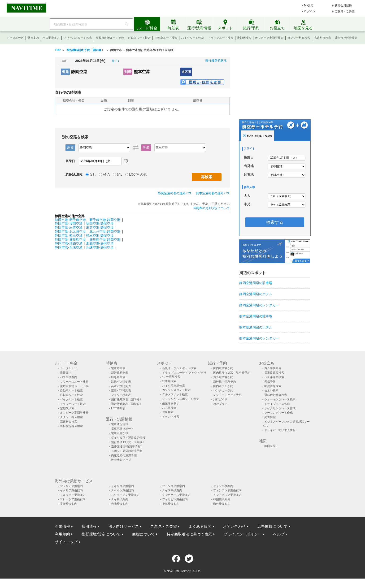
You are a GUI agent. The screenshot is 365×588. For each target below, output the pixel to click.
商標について (143, 534)
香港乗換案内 (69, 504)
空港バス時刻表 (121, 390)
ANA (106, 174)
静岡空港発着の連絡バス (175, 193)
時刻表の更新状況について (211, 208)
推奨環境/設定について (101, 534)
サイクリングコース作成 (280, 408)
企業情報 (62, 526)
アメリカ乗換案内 (71, 486)
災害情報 (270, 417)
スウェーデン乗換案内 (125, 495)
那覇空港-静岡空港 (100, 243)
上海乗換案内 (171, 504)
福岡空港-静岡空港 (100, 224)
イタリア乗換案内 (71, 490)
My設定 (309, 5)
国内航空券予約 (223, 368)
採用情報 (89, 526)
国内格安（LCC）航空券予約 (232, 373)
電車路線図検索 (274, 373)
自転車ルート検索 (166, 38)
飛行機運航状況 (216, 61)
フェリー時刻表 (121, 395)
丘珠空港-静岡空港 (100, 247)
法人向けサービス (124, 526)
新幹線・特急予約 (225, 382)
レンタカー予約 (223, 390)
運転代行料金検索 (346, 38)
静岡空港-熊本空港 (69, 236)
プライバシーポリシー (243, 534)
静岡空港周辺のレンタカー (259, 305)
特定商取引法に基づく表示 (189, 534)
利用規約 (62, 534)
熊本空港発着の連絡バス (213, 193)
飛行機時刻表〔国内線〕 (127, 399)
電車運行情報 (120, 424)
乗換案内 (33, 38)
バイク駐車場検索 (174, 386)
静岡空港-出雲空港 (69, 228)
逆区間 (186, 72)
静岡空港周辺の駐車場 (256, 283)
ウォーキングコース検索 (280, 399)
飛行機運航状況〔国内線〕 (128, 442)
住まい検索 (271, 390)
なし (93, 174)
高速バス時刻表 (121, 386)
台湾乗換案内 (120, 504)
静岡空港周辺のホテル (256, 294)
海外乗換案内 (273, 368)
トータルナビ (15, 38)
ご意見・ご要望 (345, 11)
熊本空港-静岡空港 (100, 236)
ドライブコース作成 (277, 404)
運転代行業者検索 (276, 395)
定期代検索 (244, 38)
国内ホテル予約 (223, 386)
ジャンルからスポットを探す (181, 399)
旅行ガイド (220, 399)
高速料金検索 (322, 38)
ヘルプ (279, 534)
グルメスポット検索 (175, 394)
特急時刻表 (118, 377)
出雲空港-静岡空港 (100, 228)
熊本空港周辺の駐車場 (256, 316)
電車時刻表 (118, 368)
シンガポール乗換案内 (176, 495)
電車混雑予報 (120, 433)
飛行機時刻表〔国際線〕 (127, 404)
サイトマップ (66, 542)
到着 (128, 72)
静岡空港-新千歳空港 (70, 220)
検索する (275, 222)
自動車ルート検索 (139, 38)
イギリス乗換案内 (122, 486)
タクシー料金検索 (299, 38)
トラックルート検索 (221, 38)
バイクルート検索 (192, 38)
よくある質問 (200, 526)
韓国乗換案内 (222, 499)
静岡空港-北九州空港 (70, 232)
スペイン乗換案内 (122, 490)
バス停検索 (169, 408)
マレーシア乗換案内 (73, 499)
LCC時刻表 (118, 408)
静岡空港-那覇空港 (69, 243)
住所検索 (168, 412)
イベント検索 (171, 417)
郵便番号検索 (273, 386)
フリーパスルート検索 (78, 38)
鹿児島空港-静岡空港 (105, 240)
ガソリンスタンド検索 (176, 390)
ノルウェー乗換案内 (73, 495)
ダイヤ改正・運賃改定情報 (128, 438)
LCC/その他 (138, 174)
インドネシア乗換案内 (227, 495)
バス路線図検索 (274, 377)
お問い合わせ (234, 526)
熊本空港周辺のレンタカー (259, 338)
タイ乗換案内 (120, 499)
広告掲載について (272, 526)
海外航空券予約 (223, 377)
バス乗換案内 (51, 38)
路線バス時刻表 (121, 382)
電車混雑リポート (122, 429)
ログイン (310, 11)
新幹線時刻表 (120, 373)
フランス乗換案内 (174, 486)
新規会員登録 (343, 5)
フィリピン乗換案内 (175, 499)
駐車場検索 (169, 381)
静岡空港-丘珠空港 (69, 247)
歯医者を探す (171, 403)
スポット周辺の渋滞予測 (127, 451)
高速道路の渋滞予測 (124, 455)
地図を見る (271, 446)
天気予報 (270, 382)
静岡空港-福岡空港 (69, 224)
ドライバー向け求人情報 (280, 430)
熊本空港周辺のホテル (256, 327)
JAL (119, 174)
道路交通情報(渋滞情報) (126, 446)
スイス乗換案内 (172, 490)
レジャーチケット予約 (227, 395)
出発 (65, 72)
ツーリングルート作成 (278, 413)
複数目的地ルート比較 (110, 38)
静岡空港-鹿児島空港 (70, 240)
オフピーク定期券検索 (269, 38)
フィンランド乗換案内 (227, 490)
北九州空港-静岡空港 (105, 232)
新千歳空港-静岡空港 (105, 220)
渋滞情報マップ (121, 460)
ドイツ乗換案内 (223, 486)
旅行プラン (220, 404)
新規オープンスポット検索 (179, 368)
